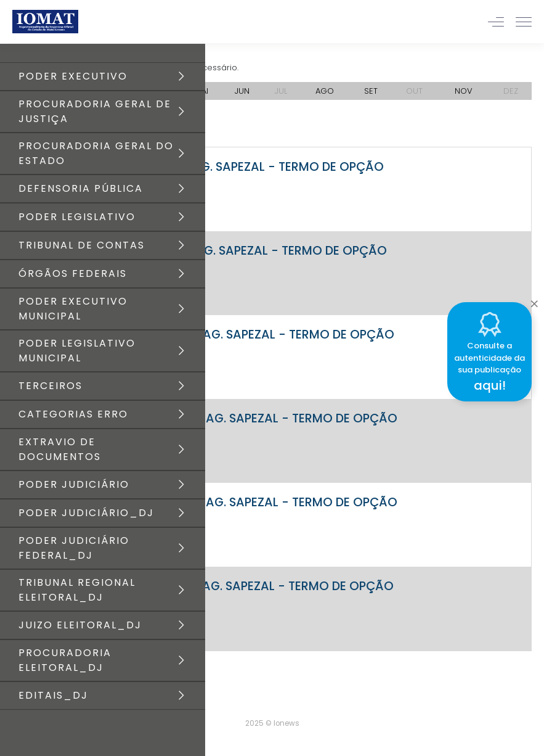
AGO (325, 91)
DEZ (511, 91)
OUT (414, 91)
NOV (464, 91)
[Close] (534, 300)
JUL (281, 91)
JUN (242, 91)
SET (371, 91)
